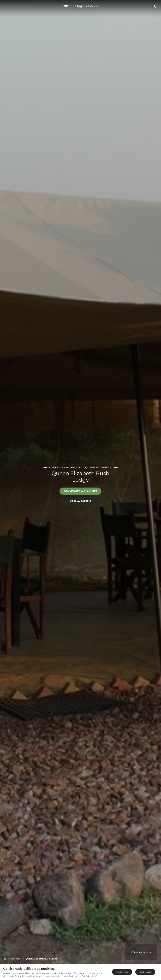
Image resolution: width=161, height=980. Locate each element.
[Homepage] (5, 959)
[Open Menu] (5, 6)
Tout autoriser (122, 972)
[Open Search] (156, 6)
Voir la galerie (80, 501)
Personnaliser (145, 972)
